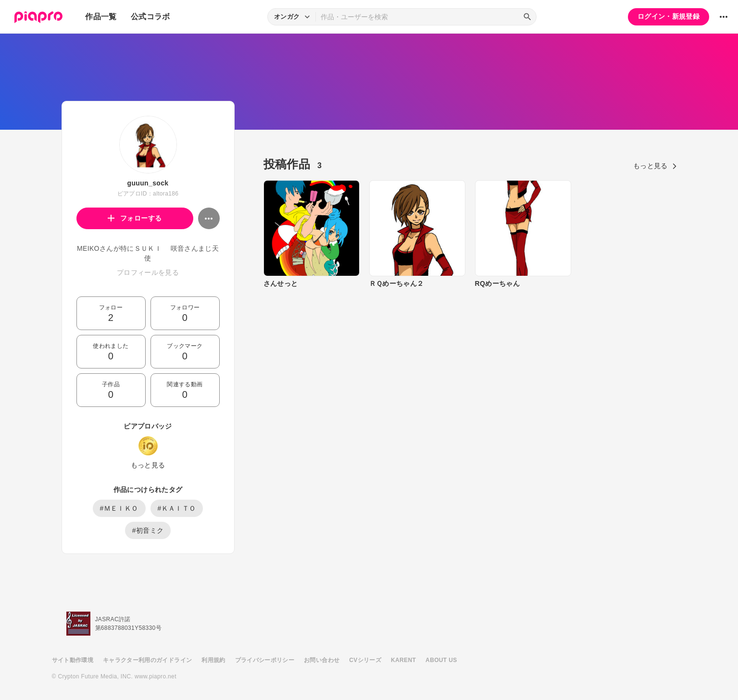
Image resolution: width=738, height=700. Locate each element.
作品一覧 (101, 17)
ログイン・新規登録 (669, 16)
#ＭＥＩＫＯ (119, 508)
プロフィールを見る (148, 272)
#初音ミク (148, 530)
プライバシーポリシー (265, 660)
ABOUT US (441, 660)
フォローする (135, 218)
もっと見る (148, 465)
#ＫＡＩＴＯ (177, 508)
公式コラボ (150, 17)
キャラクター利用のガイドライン (147, 660)
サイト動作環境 (73, 660)
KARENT (403, 660)
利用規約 (213, 660)
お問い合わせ (322, 660)
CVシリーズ (365, 660)
